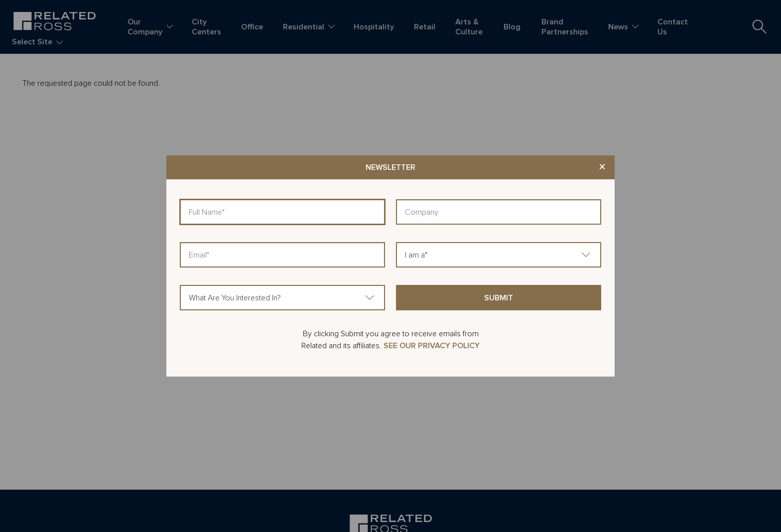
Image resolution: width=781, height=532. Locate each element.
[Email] (282, 255)
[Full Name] (282, 212)
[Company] (499, 212)
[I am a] (499, 255)
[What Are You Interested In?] (282, 298)
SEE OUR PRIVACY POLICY (432, 346)
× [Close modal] (602, 167)
